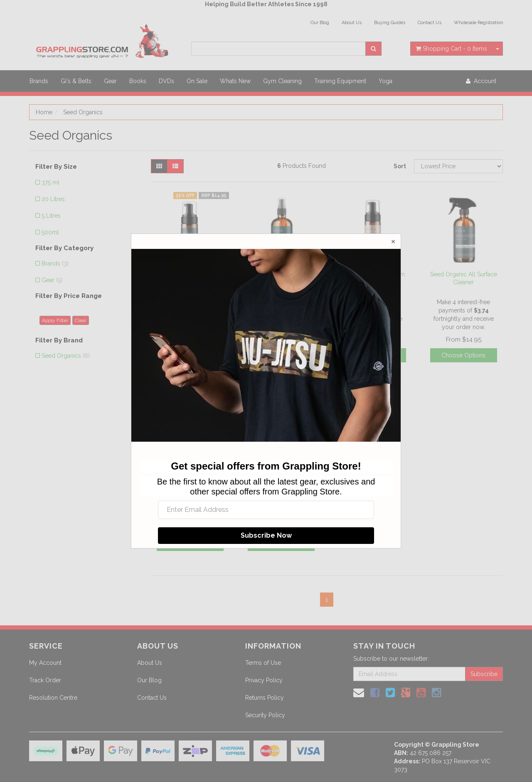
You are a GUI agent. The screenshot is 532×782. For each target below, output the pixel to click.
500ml (50, 232)
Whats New (235, 81)
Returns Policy (265, 698)
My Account (45, 663)
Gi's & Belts (76, 81)
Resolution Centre (53, 698)
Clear (81, 320)
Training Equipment (340, 81)
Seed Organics (83, 112)
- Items (451, 49)
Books (138, 81)
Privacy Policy (264, 680)
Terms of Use (263, 663)
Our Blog (320, 23)
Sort (400, 166)
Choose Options (463, 355)
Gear (110, 81)
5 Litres (51, 216)
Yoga (385, 81)
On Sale (197, 81)
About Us (352, 23)
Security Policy (265, 715)
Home (44, 112)
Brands (39, 81)
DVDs (166, 81)
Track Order (45, 680)
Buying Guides (390, 23)
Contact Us (430, 23)
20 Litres (53, 199)
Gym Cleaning (282, 81)
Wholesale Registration (479, 23)
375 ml (50, 182)
